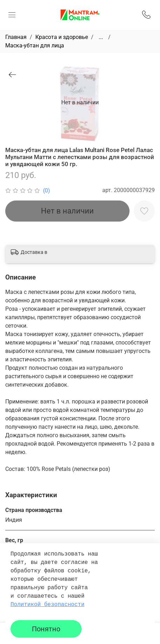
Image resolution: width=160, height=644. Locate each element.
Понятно (46, 629)
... (101, 37)
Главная (16, 37)
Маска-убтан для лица (35, 45)
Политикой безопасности (47, 605)
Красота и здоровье (62, 37)
